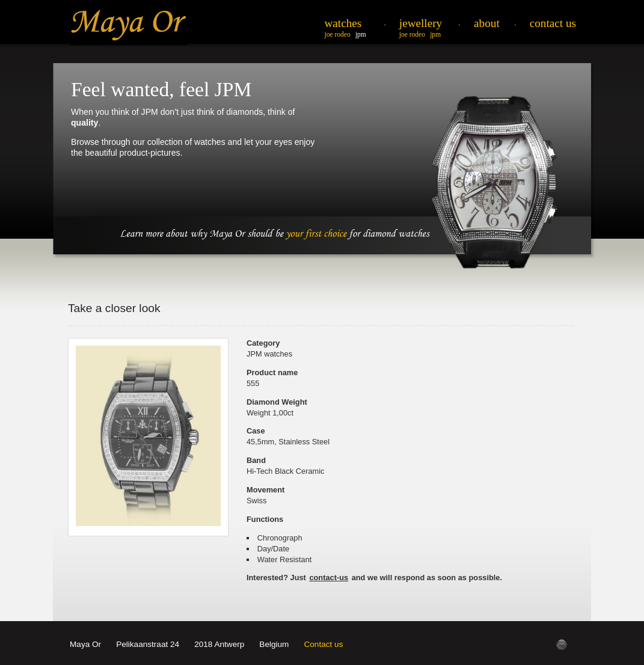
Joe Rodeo (338, 34)
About (487, 23)
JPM (361, 34)
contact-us (329, 578)
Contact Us (553, 23)
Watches (343, 23)
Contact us (323, 644)
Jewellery (421, 23)
